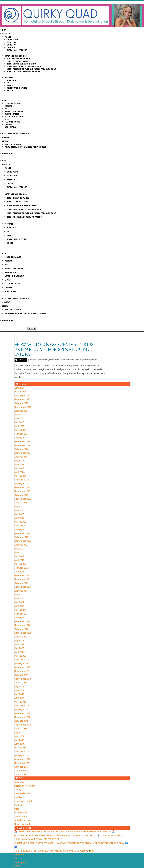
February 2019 (22, 706)
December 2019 (22, 667)
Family (10, 85)
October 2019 (21, 675)
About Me (7, 34)
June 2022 (19, 552)
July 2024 (19, 461)
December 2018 (22, 713)
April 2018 (20, 744)
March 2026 (20, 392)
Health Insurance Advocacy (16, 134)
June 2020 (19, 644)
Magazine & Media (13, 144)
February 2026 (22, 395)
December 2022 (22, 533)
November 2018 (22, 717)
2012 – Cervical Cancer (18, 61)
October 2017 (21, 767)
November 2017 (22, 763)
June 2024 (19, 464)
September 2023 (23, 499)
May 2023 (19, 514)
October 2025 (21, 403)
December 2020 (22, 621)
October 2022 (21, 537)
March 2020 (20, 656)
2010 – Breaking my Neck (18, 59)
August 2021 (21, 591)
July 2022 (19, 549)
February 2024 (22, 480)
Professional (21, 813)
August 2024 (21, 457)
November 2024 (22, 445)
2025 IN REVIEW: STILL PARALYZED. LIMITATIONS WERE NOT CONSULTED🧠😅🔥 (54, 851)
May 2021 (19, 602)
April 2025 (19, 426)
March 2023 (20, 522)
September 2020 (23, 633)
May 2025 (19, 422)
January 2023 (21, 530)
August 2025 (21, 411)
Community (8, 153)
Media (5, 141)
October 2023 (21, 495)
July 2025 (19, 415)
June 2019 (19, 690)
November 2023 (22, 491)
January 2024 (21, 483)
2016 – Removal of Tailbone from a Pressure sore (31, 69)
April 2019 (19, 698)
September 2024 (23, 453)
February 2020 (22, 660)
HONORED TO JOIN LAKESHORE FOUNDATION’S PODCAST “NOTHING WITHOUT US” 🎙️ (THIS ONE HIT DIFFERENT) (70, 835)
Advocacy (11, 80)
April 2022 (19, 560)
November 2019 (22, 671)
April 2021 (19, 606)
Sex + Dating (10, 127)
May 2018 (19, 740)
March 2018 (20, 748)
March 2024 (20, 476)
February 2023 (22, 526)
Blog (5, 100)
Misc (7, 109)
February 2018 (22, 752)
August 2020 (21, 637)
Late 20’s (11, 48)
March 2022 (20, 564)
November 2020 (22, 625)
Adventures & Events (17, 88)
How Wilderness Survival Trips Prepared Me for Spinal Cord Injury (54, 349)
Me (8, 83)
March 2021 (20, 610)
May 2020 (19, 648)
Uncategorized (12, 114)
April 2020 (20, 652)
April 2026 (20, 388)
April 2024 (20, 472)
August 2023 (21, 503)
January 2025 (21, 438)
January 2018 (21, 755)
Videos (10, 91)
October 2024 (22, 449)
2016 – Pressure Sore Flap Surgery (24, 72)
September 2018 (23, 725)
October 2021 (21, 583)
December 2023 (22, 487)
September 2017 (23, 771)
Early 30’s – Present (17, 50)
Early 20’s (12, 45)
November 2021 (22, 579)
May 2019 (19, 694)
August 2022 (21, 545)
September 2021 (23, 587)
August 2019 (21, 683)
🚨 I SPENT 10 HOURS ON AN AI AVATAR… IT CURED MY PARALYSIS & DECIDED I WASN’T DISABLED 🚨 (65, 832)
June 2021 (19, 598)
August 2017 (21, 775)
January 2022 (21, 572)
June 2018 (19, 736)
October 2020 (22, 629)
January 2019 (21, 709)
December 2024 (22, 441)
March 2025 (20, 430)
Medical (8, 106)
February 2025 (22, 434)
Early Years (13, 40)
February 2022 (22, 568)
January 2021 (21, 618)
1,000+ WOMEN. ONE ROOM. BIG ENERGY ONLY (38, 839)
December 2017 (22, 759)
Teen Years (12, 42)
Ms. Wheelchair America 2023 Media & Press (25, 147)
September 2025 (23, 407)
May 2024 (19, 468)
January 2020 (21, 663)
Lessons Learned (13, 104)
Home (5, 30)
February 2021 (22, 614)
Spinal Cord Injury (14, 111)
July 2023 (19, 507)
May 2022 (19, 556)
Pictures (9, 78)
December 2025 (22, 399)
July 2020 (19, 641)
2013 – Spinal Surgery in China (22, 64)
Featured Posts (12, 122)
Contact (6, 137)
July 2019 (19, 686)
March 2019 (20, 702)
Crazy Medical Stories (16, 56)
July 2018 (19, 732)
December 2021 (22, 575)
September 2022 (23, 541)
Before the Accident (14, 117)
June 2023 (19, 510)
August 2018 (21, 729)
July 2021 (19, 595)
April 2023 (19, 518)
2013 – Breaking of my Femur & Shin (24, 66)
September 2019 (23, 679)
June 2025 (19, 418)
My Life (8, 37)
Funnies (8, 124)
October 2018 (22, 721)
